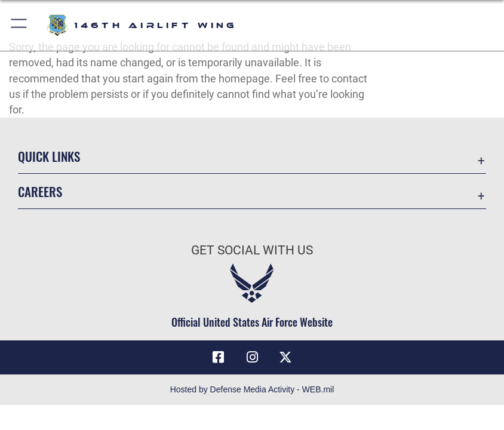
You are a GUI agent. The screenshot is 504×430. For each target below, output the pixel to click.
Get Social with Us (252, 250)
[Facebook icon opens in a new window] (219, 357)
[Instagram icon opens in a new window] (252, 357)
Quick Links (49, 156)
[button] (19, 25)
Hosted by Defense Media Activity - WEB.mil (252, 389)
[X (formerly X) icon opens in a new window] (285, 357)
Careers (40, 191)
